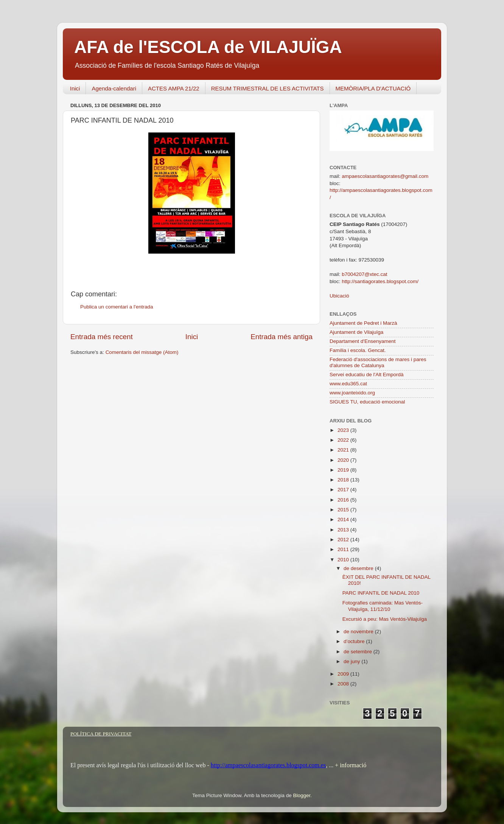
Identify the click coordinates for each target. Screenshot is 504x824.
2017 (344, 490)
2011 (344, 549)
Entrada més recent (102, 337)
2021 (344, 450)
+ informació (350, 765)
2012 (344, 540)
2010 (344, 560)
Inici (75, 88)
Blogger (302, 795)
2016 (344, 500)
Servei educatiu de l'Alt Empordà (366, 375)
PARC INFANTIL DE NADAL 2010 (381, 593)
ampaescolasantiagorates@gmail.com (385, 176)
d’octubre (355, 641)
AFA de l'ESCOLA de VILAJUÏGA (208, 47)
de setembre (359, 652)
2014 (344, 519)
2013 (344, 530)
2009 (344, 674)
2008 (344, 684)
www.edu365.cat (348, 384)
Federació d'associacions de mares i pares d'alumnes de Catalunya (378, 362)
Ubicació (339, 296)
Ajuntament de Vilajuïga (356, 332)
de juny (352, 661)
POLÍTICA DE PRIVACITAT (101, 734)
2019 (344, 470)
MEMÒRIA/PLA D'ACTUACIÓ (373, 88)
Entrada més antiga (282, 337)
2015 (344, 510)
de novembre (359, 632)
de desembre (359, 568)
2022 (344, 440)
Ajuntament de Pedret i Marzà (363, 323)
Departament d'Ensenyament (362, 341)
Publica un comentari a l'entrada (117, 307)
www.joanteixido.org (352, 393)
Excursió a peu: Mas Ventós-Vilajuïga (385, 619)
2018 (344, 480)
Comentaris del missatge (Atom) (142, 352)
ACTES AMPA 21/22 (174, 88)
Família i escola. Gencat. (358, 350)
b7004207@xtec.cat (364, 274)
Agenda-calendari (114, 88)
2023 (344, 430)
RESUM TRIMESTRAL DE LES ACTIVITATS (268, 88)
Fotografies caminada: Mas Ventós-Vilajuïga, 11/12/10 (383, 606)
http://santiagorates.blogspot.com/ (380, 281)
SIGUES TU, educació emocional (367, 402)
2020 (344, 460)
